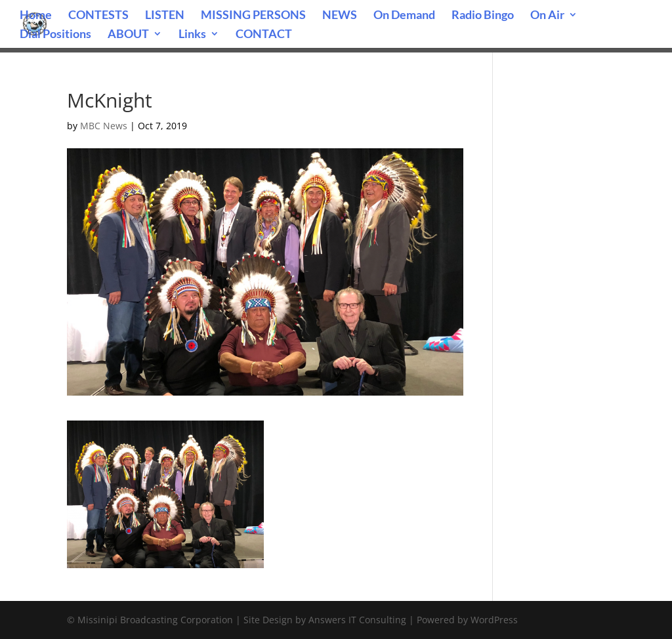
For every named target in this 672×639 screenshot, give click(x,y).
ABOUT (128, 35)
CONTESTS (98, 16)
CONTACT (264, 35)
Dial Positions (55, 35)
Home (36, 16)
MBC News (104, 126)
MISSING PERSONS (253, 16)
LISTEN (165, 16)
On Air (547, 16)
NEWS (340, 16)
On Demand (404, 16)
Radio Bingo (483, 16)
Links (192, 35)
